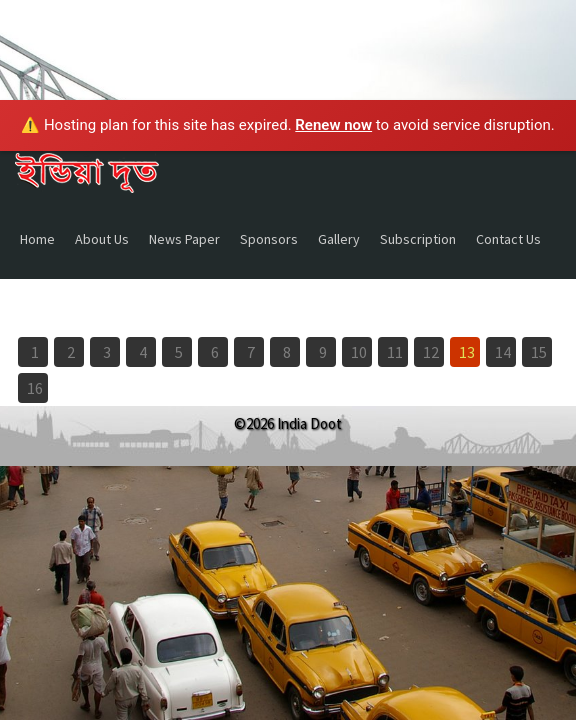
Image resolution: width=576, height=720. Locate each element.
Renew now (333, 125)
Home (37, 239)
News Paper (184, 239)
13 (467, 352)
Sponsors (269, 239)
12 (431, 352)
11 (395, 352)
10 (359, 352)
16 (35, 388)
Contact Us (508, 239)
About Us (102, 239)
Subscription (418, 239)
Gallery (339, 239)
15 (539, 352)
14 (503, 352)
